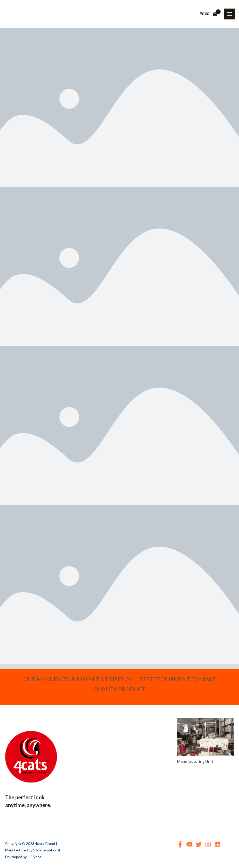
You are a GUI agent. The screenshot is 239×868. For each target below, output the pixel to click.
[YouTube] (189, 844)
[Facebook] (180, 844)
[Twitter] (199, 844)
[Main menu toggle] (230, 14)
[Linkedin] (217, 844)
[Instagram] (208, 844)
